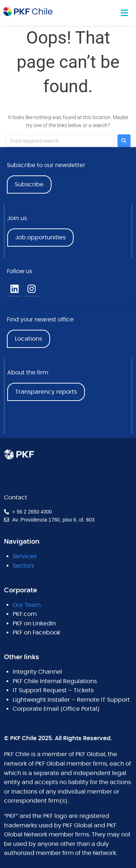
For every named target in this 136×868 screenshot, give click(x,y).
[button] (125, 13)
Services (25, 556)
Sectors (23, 566)
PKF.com (25, 614)
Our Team (27, 605)
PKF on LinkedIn (34, 624)
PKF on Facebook (36, 633)
